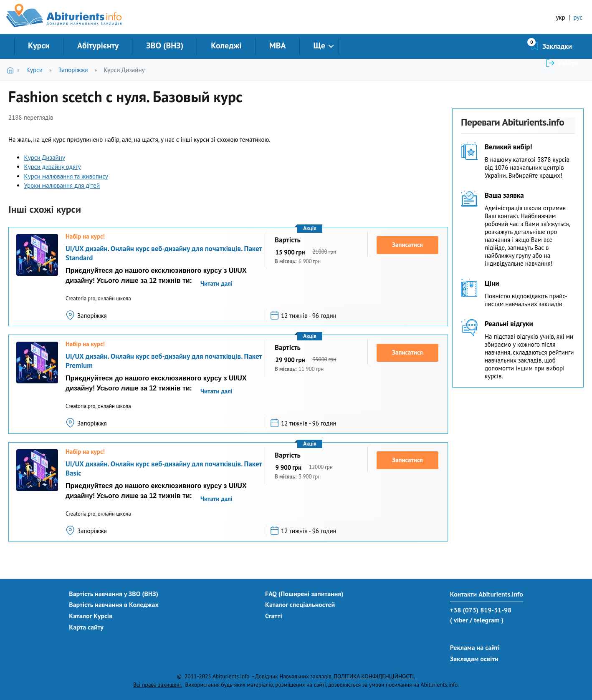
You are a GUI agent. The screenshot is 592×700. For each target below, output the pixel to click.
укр (561, 17)
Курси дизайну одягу (53, 167)
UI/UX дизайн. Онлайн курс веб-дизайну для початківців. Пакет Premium (164, 361)
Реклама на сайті (475, 647)
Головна (12, 70)
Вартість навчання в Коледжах (114, 604)
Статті (274, 616)
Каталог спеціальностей (300, 604)
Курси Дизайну (124, 70)
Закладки (513, 46)
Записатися (407, 245)
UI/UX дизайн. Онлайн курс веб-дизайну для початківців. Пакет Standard (164, 253)
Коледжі (226, 45)
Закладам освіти (474, 659)
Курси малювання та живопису (66, 176)
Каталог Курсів (91, 616)
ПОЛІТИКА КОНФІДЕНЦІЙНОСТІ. (374, 676)
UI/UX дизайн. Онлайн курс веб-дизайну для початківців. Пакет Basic (164, 468)
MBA (278, 45)
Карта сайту (86, 627)
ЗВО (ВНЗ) (165, 45)
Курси (39, 45)
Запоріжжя (73, 70)
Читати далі (216, 283)
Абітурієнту (98, 45)
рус (578, 17)
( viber (459, 620)
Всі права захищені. (158, 685)
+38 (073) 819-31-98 (481, 610)
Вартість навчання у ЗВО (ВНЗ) (114, 594)
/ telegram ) (487, 620)
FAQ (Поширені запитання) (304, 594)
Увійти (568, 46)
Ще (319, 45)
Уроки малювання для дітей (62, 185)
